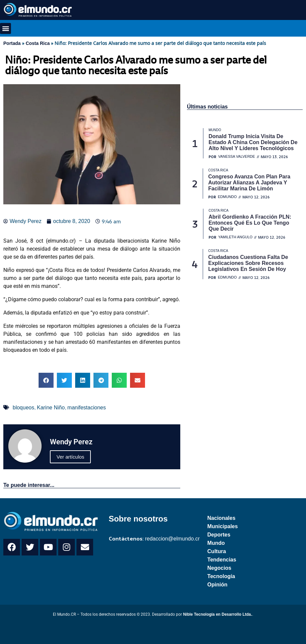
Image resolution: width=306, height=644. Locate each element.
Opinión (217, 585)
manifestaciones (87, 408)
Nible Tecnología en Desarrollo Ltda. (217, 614)
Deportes (219, 535)
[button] (5, 28)
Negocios (219, 568)
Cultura (217, 551)
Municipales (223, 526)
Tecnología (221, 576)
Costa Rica (38, 43)
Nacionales (221, 518)
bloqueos (23, 408)
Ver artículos (70, 457)
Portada (12, 43)
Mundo (216, 543)
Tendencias (222, 560)
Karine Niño (51, 408)
